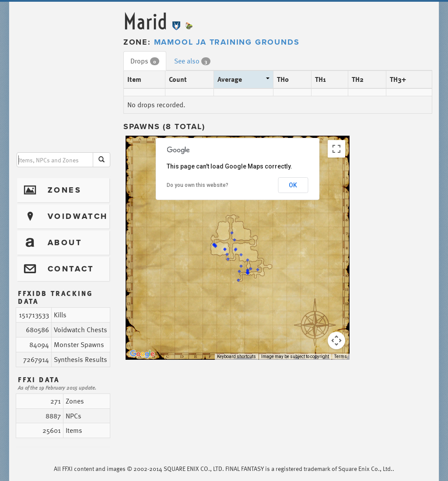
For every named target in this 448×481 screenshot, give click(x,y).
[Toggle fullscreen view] (336, 149)
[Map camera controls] (336, 341)
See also (192, 61)
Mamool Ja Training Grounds (227, 42)
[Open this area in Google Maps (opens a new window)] (142, 354)
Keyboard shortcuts (236, 356)
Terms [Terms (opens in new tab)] (341, 356)
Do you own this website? (198, 185)
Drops (145, 61)
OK (293, 185)
